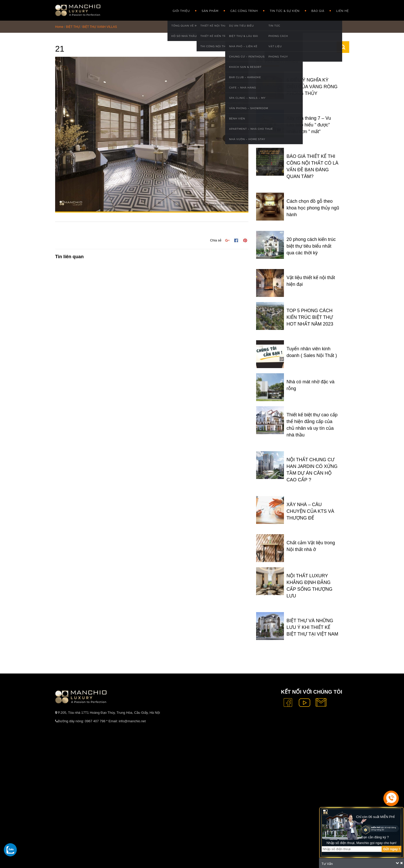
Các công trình (244, 11)
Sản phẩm (210, 11)
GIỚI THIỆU (181, 11)
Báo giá (318, 11)
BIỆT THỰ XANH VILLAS (100, 27)
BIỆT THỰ (73, 27)
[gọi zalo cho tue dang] (10, 850)
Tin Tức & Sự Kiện (285, 11)
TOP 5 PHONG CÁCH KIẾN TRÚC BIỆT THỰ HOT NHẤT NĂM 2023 (310, 317)
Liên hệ (343, 11)
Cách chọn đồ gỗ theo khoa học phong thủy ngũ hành (313, 208)
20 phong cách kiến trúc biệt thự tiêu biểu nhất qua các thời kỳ (311, 246)
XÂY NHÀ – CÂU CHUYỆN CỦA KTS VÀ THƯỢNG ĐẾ (310, 511)
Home (59, 27)
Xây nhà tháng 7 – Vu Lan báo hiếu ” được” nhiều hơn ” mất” (309, 125)
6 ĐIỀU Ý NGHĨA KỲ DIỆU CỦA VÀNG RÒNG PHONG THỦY (312, 87)
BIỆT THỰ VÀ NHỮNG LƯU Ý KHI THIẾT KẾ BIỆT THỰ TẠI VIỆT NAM (312, 627)
